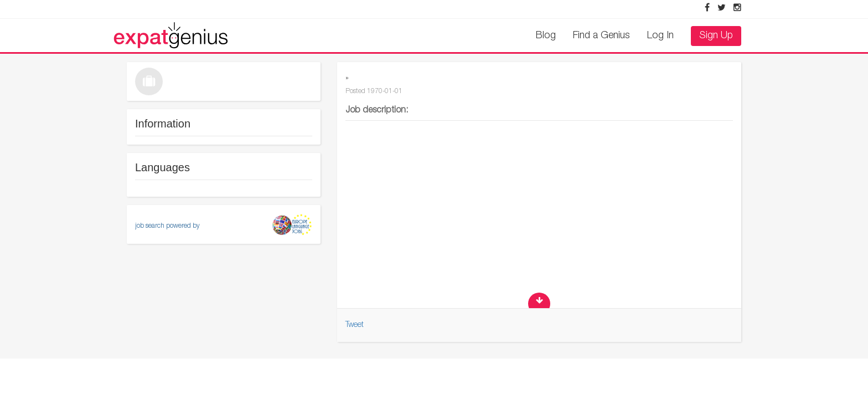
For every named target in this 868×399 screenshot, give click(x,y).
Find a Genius (601, 36)
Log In (660, 36)
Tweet (355, 325)
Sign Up (716, 36)
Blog (546, 36)
